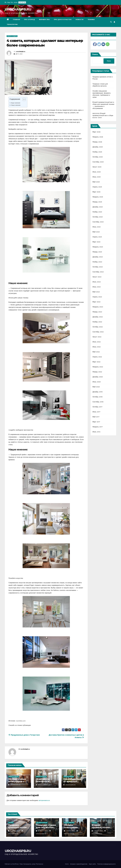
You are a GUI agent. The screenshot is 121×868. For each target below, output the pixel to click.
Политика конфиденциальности (106, 864)
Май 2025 (96, 182)
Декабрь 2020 (98, 377)
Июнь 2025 (97, 177)
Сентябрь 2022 (98, 332)
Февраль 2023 (98, 307)
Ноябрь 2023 (97, 262)
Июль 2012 (96, 432)
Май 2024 (96, 232)
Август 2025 (97, 167)
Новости (80, 20)
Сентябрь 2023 (98, 272)
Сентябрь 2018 (98, 402)
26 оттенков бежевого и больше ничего (45, 781)
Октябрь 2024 (98, 217)
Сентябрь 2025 (98, 162)
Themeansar (39, 864)
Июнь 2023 (97, 287)
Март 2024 (96, 242)
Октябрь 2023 (98, 267)
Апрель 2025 (97, 187)
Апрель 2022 (97, 357)
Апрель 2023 (97, 297)
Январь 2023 (97, 312)
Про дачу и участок (63, 20)
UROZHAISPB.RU (18, 9)
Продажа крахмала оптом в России (18, 827)
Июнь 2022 (97, 347)
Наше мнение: (16, 103)
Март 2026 (97, 132)
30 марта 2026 (15, 831)
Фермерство (44, 20)
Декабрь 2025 (98, 147)
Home (67, 864)
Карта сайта (92, 864)
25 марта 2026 (43, 831)
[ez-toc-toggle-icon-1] (23, 100)
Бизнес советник (69, 823)
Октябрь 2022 (98, 327)
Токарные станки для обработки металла (46, 827)
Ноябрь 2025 (97, 152)
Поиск (95, 54)
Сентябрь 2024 (98, 222)
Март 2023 (96, 302)
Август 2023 (97, 277)
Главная (16, 20)
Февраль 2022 (98, 367)
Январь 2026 (97, 142)
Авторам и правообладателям (79, 864)
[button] (111, 22)
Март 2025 (96, 192)
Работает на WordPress (12, 864)
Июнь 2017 (96, 412)
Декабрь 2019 (98, 392)
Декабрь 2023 (98, 257)
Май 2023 (96, 292)
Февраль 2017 (98, 427)
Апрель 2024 (97, 237)
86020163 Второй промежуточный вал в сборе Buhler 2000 (103, 115)
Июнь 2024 (97, 227)
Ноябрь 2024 (97, 212)
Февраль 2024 (98, 247)
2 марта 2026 (98, 831)
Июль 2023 (97, 282)
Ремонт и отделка (12, 36)
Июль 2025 (97, 172)
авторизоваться (44, 800)
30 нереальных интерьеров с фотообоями (17, 781)
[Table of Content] (24, 99)
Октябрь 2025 (98, 157)
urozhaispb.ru (21, 51)
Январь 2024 (97, 252)
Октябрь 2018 (98, 397)
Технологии (12, 24)
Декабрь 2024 (98, 207)
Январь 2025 (97, 202)
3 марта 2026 (70, 831)
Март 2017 (96, 422)
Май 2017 (96, 417)
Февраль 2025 (98, 197)
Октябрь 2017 (97, 407)
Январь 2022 (97, 372)
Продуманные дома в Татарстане (24, 735)
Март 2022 (96, 362)
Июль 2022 (97, 342)
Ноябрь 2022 (97, 322)
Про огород (29, 20)
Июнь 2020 (97, 382)
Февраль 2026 (98, 137)
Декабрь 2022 (98, 317)
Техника (91, 20)
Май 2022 (96, 352)
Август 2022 (97, 337)
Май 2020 (96, 387)
